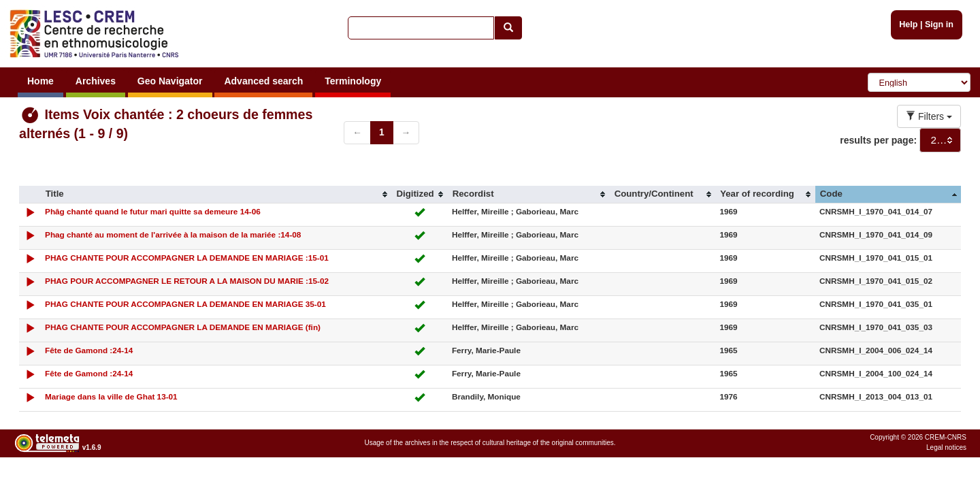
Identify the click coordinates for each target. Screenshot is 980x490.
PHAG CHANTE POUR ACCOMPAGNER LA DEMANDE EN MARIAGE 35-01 (185, 304)
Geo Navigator (170, 81)
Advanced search (263, 81)
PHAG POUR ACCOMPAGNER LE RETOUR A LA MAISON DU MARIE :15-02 (187, 281)
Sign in (939, 24)
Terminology (353, 81)
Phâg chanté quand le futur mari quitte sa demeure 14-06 (153, 211)
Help (908, 24)
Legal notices (946, 447)
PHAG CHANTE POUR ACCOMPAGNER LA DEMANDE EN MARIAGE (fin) (183, 327)
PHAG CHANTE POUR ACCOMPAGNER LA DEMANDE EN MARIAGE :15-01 (187, 258)
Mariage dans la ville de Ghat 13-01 (111, 396)
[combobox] (940, 140)
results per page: (878, 140)
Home (40, 81)
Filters (929, 116)
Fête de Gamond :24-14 (89, 350)
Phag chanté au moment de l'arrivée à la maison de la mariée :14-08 (173, 234)
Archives (96, 81)
